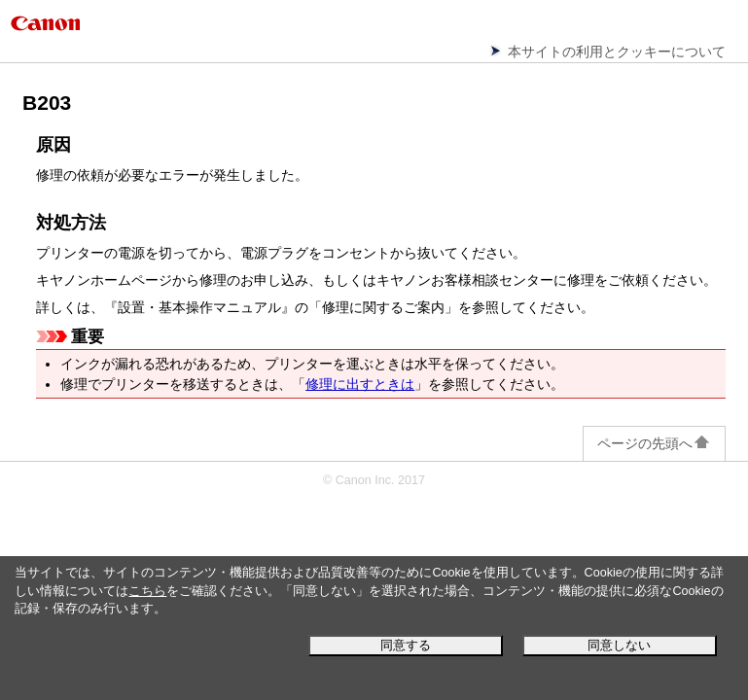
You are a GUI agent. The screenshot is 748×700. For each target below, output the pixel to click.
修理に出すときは (360, 384)
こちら (147, 591)
